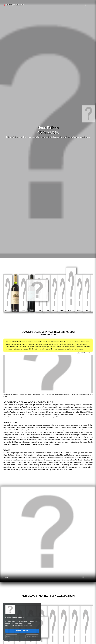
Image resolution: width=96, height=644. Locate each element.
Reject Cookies (11, 636)
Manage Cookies (32, 636)
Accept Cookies (22, 631)
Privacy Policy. (27, 625)
